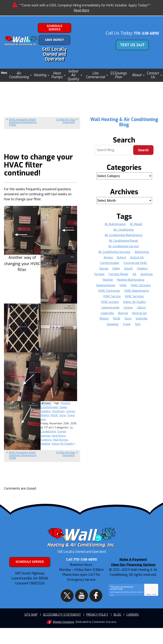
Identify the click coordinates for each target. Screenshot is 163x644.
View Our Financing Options (133, 586)
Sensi (44, 417)
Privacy (148, 616)
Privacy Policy (125, 612)
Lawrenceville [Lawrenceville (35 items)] (137, 305)
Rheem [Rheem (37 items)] (121, 316)
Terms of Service (138, 612)
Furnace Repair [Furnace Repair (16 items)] (127, 271)
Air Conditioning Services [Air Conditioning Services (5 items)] (114, 249)
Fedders (54, 409)
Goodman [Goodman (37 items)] (116, 277)
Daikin (44, 409)
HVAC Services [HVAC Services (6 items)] (112, 299)
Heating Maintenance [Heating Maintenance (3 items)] (112, 283)
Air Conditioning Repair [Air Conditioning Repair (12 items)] (124, 238)
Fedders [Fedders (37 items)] (143, 266)
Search (143, 147)
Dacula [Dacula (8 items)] (103, 266)
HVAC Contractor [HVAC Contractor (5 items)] (141, 288)
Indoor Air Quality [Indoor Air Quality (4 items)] (112, 305)
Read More (82, 10)
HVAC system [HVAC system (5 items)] (135, 299)
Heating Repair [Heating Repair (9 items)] (140, 283)
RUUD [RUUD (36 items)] (134, 316)
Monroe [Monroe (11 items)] (146, 310)
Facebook (92, 610)
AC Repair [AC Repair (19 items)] (136, 221)
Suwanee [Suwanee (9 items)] (121, 322)
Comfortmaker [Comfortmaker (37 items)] (110, 260)
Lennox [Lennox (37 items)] (101, 310)
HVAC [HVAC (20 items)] (98, 288)
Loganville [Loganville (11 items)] (130, 310)
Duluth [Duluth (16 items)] (129, 266)
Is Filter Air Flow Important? (66, 118)
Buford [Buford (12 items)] (122, 255)
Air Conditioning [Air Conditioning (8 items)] (124, 227)
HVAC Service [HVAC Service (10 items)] (138, 294)
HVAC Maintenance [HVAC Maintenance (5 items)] (113, 294)
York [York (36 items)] (146, 322)
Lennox (45, 413)
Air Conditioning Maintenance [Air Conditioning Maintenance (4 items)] (124, 233)
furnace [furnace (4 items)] (108, 271)
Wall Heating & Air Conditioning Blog (124, 119)
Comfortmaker (62, 406)
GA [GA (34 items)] (143, 271)
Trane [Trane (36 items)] (135, 322)
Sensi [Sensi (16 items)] (146, 316)
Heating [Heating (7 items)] (132, 277)
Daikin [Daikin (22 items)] (116, 266)
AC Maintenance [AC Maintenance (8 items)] (115, 221)
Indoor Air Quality (62, 438)
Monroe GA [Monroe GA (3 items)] (105, 316)
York (60, 417)
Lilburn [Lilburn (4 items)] (114, 310)
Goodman (67, 409)
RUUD (65, 413)
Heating (45, 438)
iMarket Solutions (63, 638)
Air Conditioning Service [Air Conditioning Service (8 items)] (124, 244)
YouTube (81, 610)
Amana (65, 402)
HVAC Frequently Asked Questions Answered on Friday (23, 119)
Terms (154, 616)
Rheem (56, 413)
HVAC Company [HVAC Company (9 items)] (116, 288)
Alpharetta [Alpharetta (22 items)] (142, 249)
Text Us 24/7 (135, 43)
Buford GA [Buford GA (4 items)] (137, 255)
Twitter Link (46, 402)
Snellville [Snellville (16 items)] (104, 322)
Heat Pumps (60, 435)
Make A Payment (133, 582)
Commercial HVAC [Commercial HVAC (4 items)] (136, 260)
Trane (52, 417)
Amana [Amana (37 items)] (108, 255)
